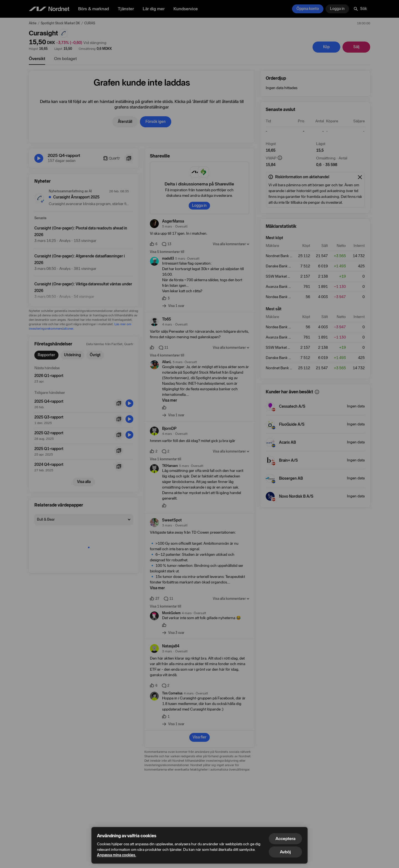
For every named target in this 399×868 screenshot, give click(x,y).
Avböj (285, 852)
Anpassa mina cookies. (117, 855)
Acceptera (285, 839)
